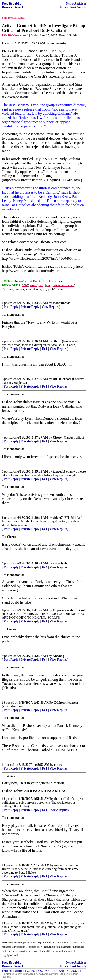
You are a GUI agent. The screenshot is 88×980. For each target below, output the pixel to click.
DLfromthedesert (66, 703)
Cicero (57, 437)
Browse (7, 7)
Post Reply (11, 307)
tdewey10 (59, 471)
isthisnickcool (62, 379)
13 (4, 865)
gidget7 (58, 518)
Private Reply (30, 307)
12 (4, 799)
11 (3, 765)
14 (4, 923)
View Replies (50, 307)
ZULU (59, 923)
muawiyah (60, 563)
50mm (57, 341)
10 (4, 703)
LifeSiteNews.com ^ (15, 35)
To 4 (44, 567)
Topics (63, 7)
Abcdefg (58, 656)
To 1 (44, 349)
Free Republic (11, 4)
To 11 (45, 810)
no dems (60, 865)
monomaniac (62, 303)
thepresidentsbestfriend (69, 610)
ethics (58, 765)
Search (19, 7)
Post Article (78, 7)
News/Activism (76, 4)
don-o (58, 799)
